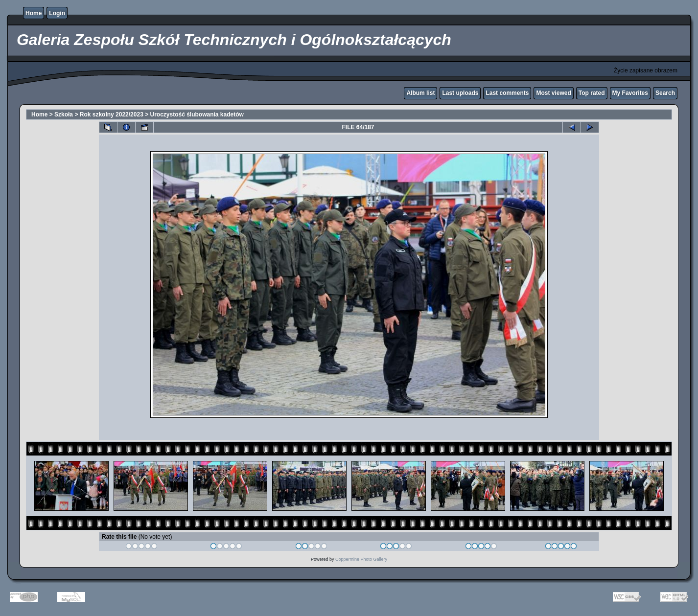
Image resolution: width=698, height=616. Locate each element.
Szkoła (64, 114)
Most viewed (553, 93)
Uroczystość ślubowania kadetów (197, 114)
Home (34, 13)
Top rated (592, 93)
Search (665, 93)
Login (57, 13)
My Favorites (630, 93)
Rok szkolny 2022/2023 (112, 114)
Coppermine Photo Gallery (361, 559)
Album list (420, 93)
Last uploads (460, 93)
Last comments (507, 93)
